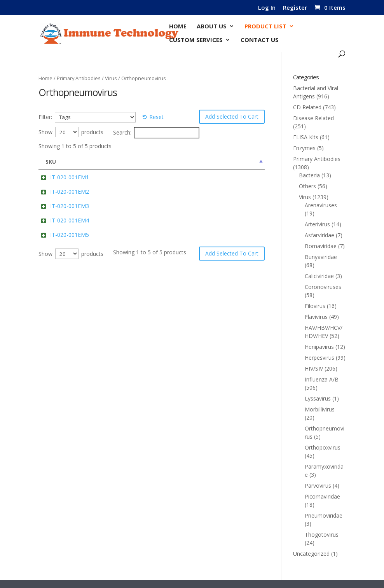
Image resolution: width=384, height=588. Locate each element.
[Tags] (95, 117)
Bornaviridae (321, 246)
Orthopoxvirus (323, 447)
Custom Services (196, 40)
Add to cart (199, 195)
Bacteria (309, 175)
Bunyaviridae (321, 257)
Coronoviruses (323, 287)
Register (295, 8)
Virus (111, 78)
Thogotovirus (322, 535)
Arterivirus (317, 224)
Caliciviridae (319, 276)
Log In (267, 8)
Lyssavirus (318, 398)
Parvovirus (318, 486)
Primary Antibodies (79, 78)
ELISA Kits (306, 137)
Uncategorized (311, 554)
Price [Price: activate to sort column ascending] (251, 162)
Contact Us (260, 40)
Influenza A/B (322, 379)
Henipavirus (319, 347)
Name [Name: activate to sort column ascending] (97, 162)
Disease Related (313, 118)
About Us (212, 27)
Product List (265, 27)
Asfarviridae (319, 235)
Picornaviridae (322, 496)
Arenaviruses (321, 205)
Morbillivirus (320, 409)
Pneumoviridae (324, 515)
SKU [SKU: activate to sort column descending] (51, 162)
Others (307, 186)
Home (178, 27)
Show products (71, 132)
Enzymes (304, 148)
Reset (156, 117)
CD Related (307, 107)
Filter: (45, 117)
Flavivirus (316, 317)
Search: (156, 133)
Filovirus (315, 306)
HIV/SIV (314, 368)
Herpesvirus (319, 358)
